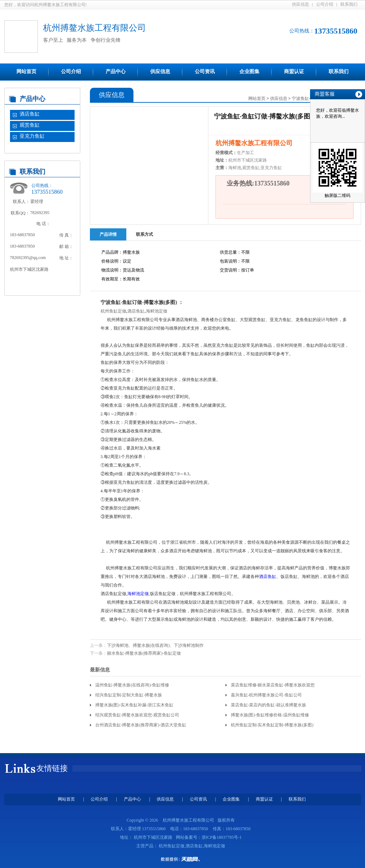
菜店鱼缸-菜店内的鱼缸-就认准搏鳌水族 (269, 705)
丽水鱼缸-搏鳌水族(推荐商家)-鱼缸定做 (144, 653)
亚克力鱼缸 (32, 136)
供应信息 (300, 4)
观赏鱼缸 (30, 125)
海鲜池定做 (157, 311)
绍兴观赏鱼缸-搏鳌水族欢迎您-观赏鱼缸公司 (137, 715)
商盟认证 (294, 72)
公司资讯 (205, 72)
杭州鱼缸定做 (113, 311)
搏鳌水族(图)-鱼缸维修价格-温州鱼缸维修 (270, 715)
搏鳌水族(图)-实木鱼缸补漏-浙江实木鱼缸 (135, 705)
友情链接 (52, 768)
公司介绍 (325, 4)
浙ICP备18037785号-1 (222, 837)
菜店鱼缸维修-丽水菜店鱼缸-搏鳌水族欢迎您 (273, 685)
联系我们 (349, 4)
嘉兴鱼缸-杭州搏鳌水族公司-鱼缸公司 (267, 695)
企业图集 (249, 72)
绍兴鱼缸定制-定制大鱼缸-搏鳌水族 (129, 695)
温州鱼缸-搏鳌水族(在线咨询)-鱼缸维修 (132, 685)
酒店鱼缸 (30, 114)
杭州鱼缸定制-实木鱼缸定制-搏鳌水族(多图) (272, 725)
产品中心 (116, 72)
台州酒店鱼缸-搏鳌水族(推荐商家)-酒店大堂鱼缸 (141, 725)
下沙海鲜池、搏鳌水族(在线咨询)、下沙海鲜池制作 (156, 645)
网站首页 (26, 72)
